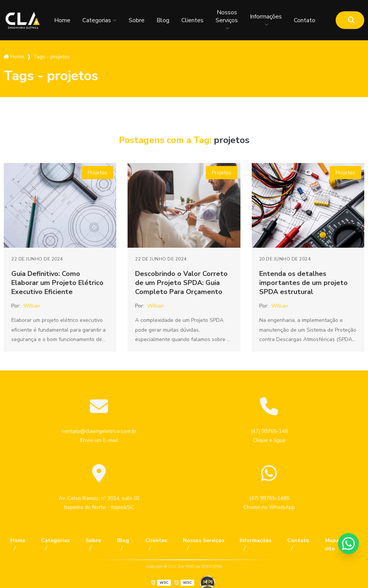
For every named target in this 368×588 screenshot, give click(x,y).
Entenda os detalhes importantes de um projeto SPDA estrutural (303, 283)
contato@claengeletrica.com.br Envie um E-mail (99, 436)
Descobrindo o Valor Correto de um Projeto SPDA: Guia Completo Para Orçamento (181, 283)
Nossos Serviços (227, 16)
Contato (305, 20)
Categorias (97, 20)
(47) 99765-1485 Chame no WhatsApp (269, 503)
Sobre (137, 20)
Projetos (97, 173)
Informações (266, 16)
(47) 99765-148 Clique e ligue (269, 436)
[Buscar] (351, 20)
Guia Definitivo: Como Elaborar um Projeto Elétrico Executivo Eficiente (57, 283)
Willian (32, 306)
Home (62, 20)
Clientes (192, 20)
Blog (163, 20)
